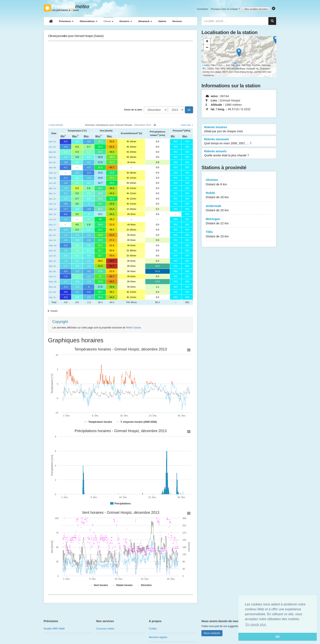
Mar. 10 (52, 188)
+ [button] (207, 42)
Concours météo (105, 629)
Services (177, 21)
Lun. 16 (52, 219)
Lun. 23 (52, 256)
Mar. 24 (52, 261)
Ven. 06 (52, 167)
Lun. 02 (52, 147)
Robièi (239, 195)
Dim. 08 (52, 178)
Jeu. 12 (52, 199)
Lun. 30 (52, 292)
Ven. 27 (52, 276)
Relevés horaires (239, 129)
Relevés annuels (239, 153)
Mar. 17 (52, 225)
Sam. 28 (53, 282)
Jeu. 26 (52, 271)
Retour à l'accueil (68, 8)
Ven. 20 (52, 240)
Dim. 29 (52, 287)
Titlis (239, 234)
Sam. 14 (53, 209)
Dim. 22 (52, 251)
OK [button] (278, 637)
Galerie (162, 21)
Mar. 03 (52, 152)
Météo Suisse (133, 328)
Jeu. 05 (52, 162)
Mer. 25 (52, 266)
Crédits (153, 629)
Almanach (145, 21)
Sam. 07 (53, 173)
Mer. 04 (52, 157)
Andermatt (239, 208)
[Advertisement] (121, 74)
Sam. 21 (53, 245)
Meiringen (239, 221)
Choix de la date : (134, 110)
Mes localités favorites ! (256, 9)
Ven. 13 (52, 204)
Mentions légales (158, 637)
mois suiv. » (187, 125)
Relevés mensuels (239, 141)
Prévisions (66, 21)
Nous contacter (212, 633)
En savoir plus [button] (256, 625)
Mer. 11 (52, 193)
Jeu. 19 (52, 235)
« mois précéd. (56, 125)
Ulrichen (239, 182)
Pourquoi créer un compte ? (225, 9)
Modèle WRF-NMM (54, 629)
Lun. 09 (52, 183)
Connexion (203, 9)
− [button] (207, 48)
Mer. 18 (52, 230)
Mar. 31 (52, 297)
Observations (88, 21)
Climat (108, 21)
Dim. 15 (52, 214)
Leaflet (206, 65)
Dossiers (126, 21)
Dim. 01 (52, 142)
